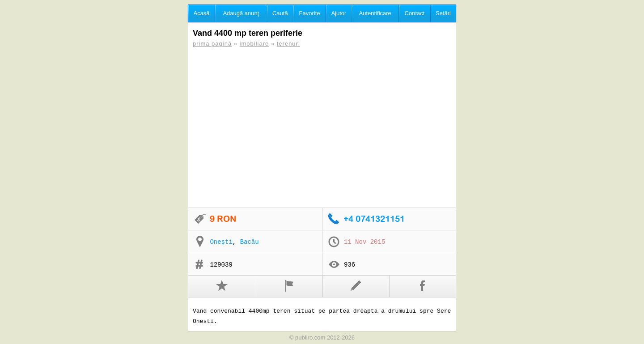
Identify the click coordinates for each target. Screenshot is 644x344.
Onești (221, 242)
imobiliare (254, 44)
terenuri (288, 44)
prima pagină (212, 44)
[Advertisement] (322, 127)
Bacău (250, 242)
